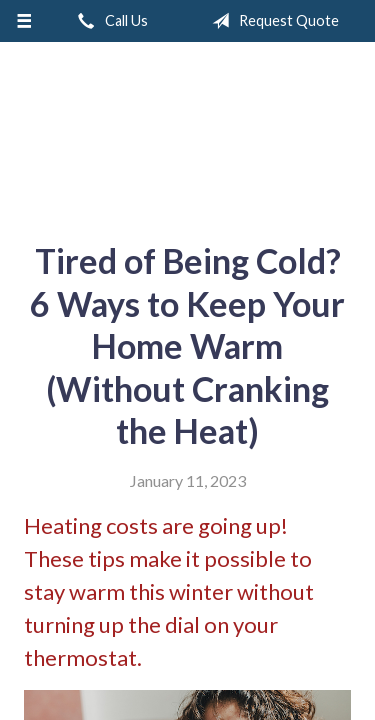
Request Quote (271, 21)
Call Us (109, 21)
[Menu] (24, 21)
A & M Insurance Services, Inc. (188, 134)
